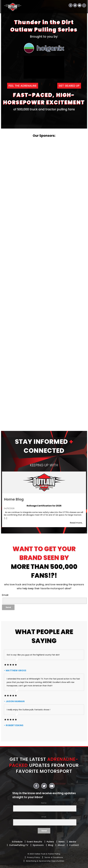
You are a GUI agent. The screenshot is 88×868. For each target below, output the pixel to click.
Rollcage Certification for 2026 (44, 506)
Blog (51, 845)
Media (73, 842)
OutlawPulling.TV (19, 845)
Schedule (17, 842)
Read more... (76, 523)
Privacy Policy (34, 857)
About (61, 845)
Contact (74, 845)
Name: (44, 807)
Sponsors (38, 845)
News (62, 842)
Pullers (50, 842)
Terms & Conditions (54, 857)
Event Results (35, 842)
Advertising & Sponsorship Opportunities (45, 861)
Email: (44, 821)
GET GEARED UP (69, 86)
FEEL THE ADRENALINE (23, 86)
